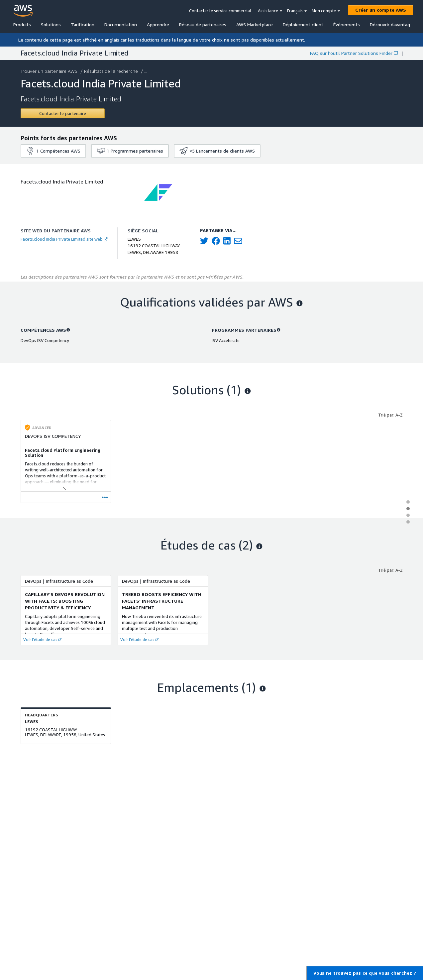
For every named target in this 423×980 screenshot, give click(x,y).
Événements (347, 24)
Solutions (51, 24)
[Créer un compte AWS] (381, 10)
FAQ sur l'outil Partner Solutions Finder (354, 53)
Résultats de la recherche (112, 71)
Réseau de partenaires (203, 24)
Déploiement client (303, 24)
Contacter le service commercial (220, 11)
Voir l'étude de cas (42, 639)
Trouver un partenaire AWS (50, 71)
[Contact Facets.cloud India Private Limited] (63, 113)
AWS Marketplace (255, 24)
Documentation (121, 24)
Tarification (83, 24)
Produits (22, 24)
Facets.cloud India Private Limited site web (64, 239)
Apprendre (158, 24)
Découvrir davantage (391, 24)
